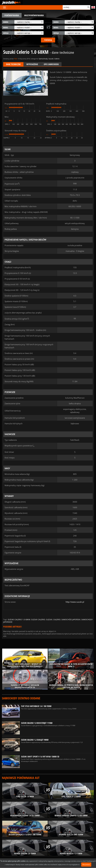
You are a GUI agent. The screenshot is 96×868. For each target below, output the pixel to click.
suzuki (49, 619)
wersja (6, 33)
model (6, 28)
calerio (57, 619)
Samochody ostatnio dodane (21, 698)
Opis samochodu (51, 64)
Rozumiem (86, 864)
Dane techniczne (13, 64)
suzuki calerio (38, 619)
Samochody (43, 59)
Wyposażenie (32, 64)
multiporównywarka (34, 15)
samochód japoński (71, 619)
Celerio (57, 59)
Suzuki (51, 59)
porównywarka (12, 15)
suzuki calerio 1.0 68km (19, 619)
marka (6, 22)
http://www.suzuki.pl (75, 602)
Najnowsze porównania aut (21, 778)
